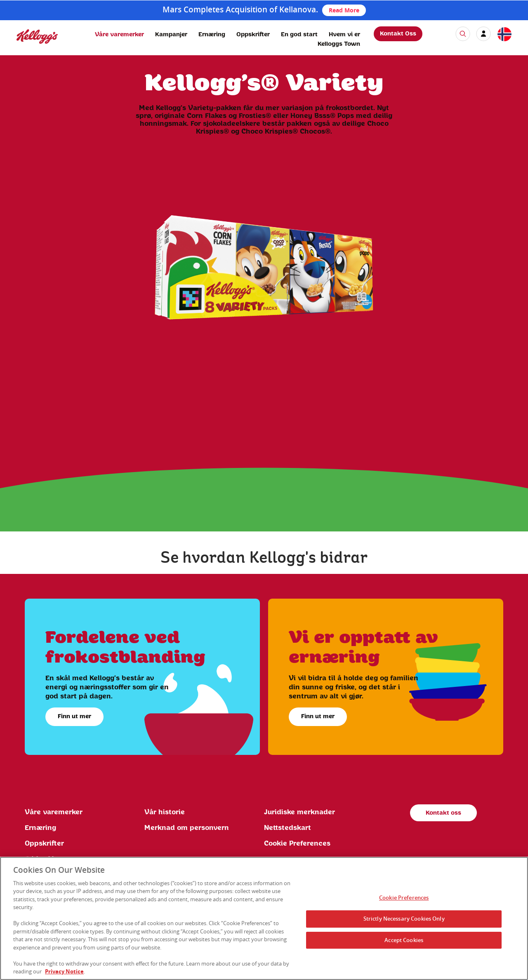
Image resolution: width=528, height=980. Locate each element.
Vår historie (165, 812)
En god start (299, 35)
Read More (344, 10)
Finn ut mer (74, 717)
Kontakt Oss (398, 34)
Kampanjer (171, 35)
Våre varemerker (119, 35)
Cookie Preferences (297, 844)
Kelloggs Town (339, 44)
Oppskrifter (253, 35)
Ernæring (212, 35)
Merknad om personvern (187, 828)
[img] (37, 36)
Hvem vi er (344, 35)
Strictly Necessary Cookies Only (404, 919)
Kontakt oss (443, 813)
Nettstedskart (288, 828)
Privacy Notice (64, 971)
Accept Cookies (404, 940)
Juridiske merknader (299, 812)
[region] (264, 918)
